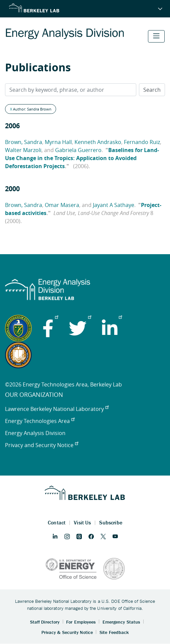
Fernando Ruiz (142, 142)
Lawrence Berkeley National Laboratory (57, 409)
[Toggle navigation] (156, 36)
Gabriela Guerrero (78, 150)
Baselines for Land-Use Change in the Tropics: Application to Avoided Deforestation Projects (82, 158)
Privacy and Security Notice (42, 445)
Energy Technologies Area (40, 421)
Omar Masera (62, 205)
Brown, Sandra (24, 142)
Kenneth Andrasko (98, 142)
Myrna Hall (58, 142)
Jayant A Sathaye (114, 205)
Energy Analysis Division (35, 433)
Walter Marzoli (23, 150)
